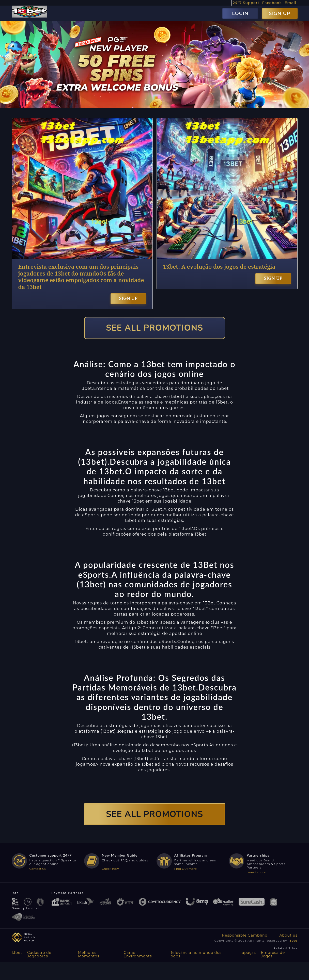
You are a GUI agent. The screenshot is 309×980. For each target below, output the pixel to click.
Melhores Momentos (89, 954)
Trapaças (247, 953)
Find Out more (186, 869)
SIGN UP (280, 13)
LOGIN (240, 13)
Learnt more (256, 872)
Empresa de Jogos (273, 954)
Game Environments (138, 954)
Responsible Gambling (245, 935)
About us (288, 935)
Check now (110, 869)
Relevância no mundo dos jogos (196, 954)
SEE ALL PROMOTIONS (154, 328)
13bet (293, 941)
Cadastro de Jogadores (39, 954)
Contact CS (38, 869)
